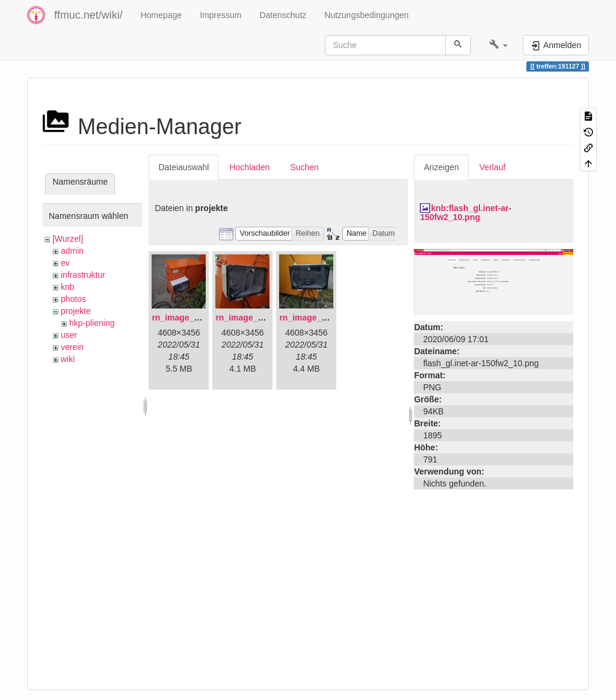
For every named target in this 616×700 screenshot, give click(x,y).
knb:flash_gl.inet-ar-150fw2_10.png (466, 213)
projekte (76, 311)
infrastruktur (83, 275)
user (69, 335)
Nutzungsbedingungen (366, 15)
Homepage (162, 15)
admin (72, 251)
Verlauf (493, 167)
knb (68, 287)
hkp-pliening (92, 323)
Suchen (304, 167)
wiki (68, 359)
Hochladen (249, 167)
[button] (498, 45)
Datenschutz (283, 15)
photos (73, 299)
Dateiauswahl (183, 167)
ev (65, 263)
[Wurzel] (68, 239)
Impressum (220, 15)
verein (72, 347)
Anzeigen (441, 167)
